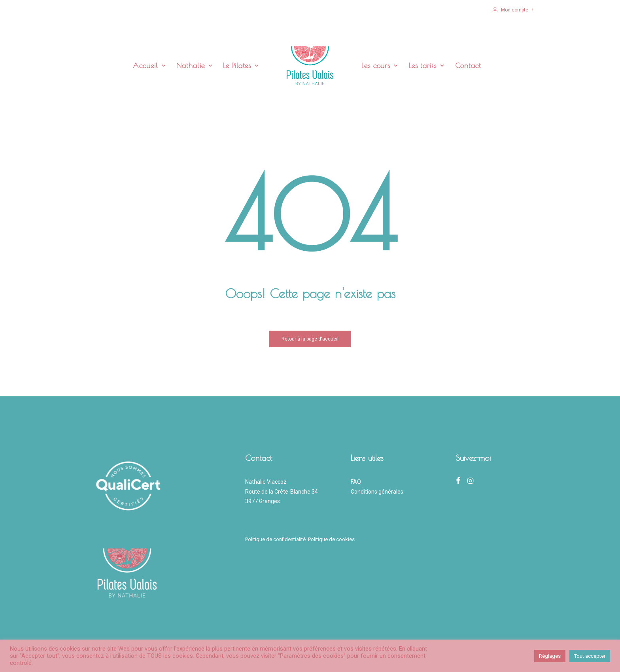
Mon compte (517, 10)
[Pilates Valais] (310, 66)
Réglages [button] (550, 656)
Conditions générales (377, 492)
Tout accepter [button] (590, 656)
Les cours (380, 65)
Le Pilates (241, 65)
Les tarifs (426, 65)
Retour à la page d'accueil (310, 339)
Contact (468, 65)
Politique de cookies (331, 539)
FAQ (356, 482)
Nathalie (194, 65)
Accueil (149, 65)
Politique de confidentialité (277, 539)
